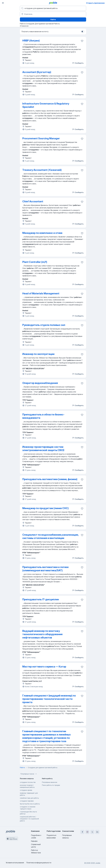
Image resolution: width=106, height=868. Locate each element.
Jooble (98, 863)
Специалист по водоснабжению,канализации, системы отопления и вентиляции (50, 536)
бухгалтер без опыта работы (30, 804)
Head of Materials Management (41, 293)
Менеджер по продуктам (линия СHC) (45, 508)
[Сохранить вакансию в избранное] (82, 41)
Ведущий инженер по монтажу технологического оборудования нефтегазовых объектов (42, 634)
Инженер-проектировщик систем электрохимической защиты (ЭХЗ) (43, 449)
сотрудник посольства (28, 782)
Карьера (34, 841)
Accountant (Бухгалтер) (37, 72)
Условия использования (15, 863)
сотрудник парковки (27, 801)
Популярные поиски (29, 774)
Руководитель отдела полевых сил (44, 325)
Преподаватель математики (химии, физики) (50, 479)
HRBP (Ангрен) (31, 41)
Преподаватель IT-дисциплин (41, 599)
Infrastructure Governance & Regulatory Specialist (46, 105)
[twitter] (92, 832)
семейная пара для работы (29, 798)
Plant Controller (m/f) (35, 262)
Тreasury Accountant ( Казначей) (42, 170)
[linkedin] (97, 832)
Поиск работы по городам (51, 785)
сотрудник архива (26, 790)
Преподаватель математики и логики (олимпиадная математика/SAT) (45, 569)
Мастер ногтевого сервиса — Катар (44, 667)
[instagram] (87, 832)
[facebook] (82, 832)
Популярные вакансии (50, 782)
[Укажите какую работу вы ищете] (53, 8)
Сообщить (78, 63)
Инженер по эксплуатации (38, 354)
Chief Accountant (33, 201)
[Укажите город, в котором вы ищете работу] (53, 14)
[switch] (83, 32)
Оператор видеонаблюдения (40, 383)
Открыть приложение (95, 3)
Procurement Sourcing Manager (41, 138)
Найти (53, 19)
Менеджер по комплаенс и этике (42, 233)
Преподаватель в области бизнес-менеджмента (43, 416)
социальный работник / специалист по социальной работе (29, 819)
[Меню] (3, 3)
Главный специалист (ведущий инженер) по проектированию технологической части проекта (49, 699)
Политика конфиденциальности (39, 863)
